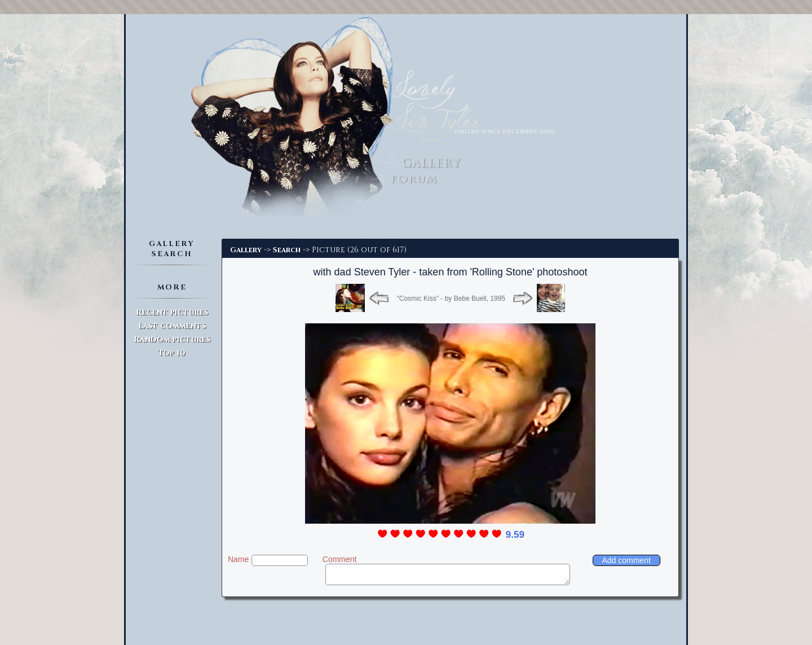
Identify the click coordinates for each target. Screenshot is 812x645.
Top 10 (172, 353)
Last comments (172, 326)
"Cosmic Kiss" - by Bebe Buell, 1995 (451, 299)
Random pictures (172, 339)
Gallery (246, 250)
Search (287, 250)
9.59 (515, 535)
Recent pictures (172, 312)
